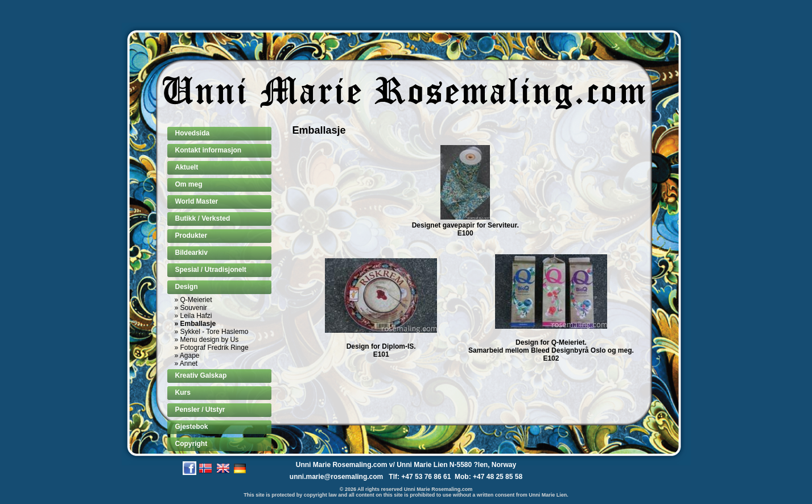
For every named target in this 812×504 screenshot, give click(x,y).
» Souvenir (191, 308)
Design (187, 287)
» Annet (186, 363)
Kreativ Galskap (201, 375)
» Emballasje (195, 324)
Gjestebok (192, 427)
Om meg (189, 184)
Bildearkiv (191, 253)
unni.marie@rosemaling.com (336, 477)
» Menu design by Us (207, 340)
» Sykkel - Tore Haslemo (212, 332)
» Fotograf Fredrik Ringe (212, 348)
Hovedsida (193, 133)
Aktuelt (187, 167)
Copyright (191, 444)
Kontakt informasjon (209, 150)
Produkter (191, 236)
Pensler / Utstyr (200, 410)
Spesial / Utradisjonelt (211, 270)
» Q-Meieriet (193, 300)
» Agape (187, 356)
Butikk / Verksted (203, 218)
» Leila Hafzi (193, 316)
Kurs (183, 393)
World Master (197, 201)
